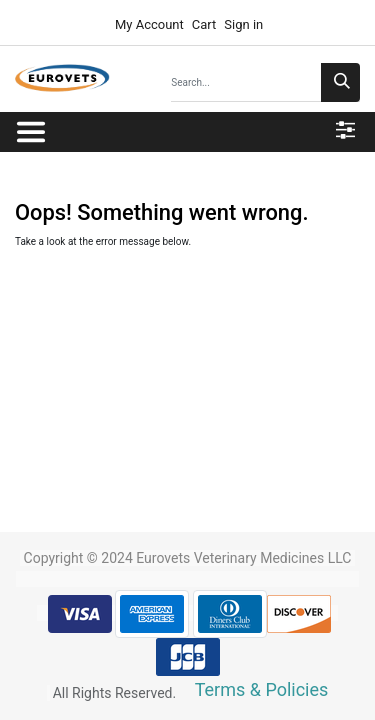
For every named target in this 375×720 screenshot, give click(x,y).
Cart (204, 24)
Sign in (243, 24)
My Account (148, 24)
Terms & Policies (262, 689)
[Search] (340, 82)
